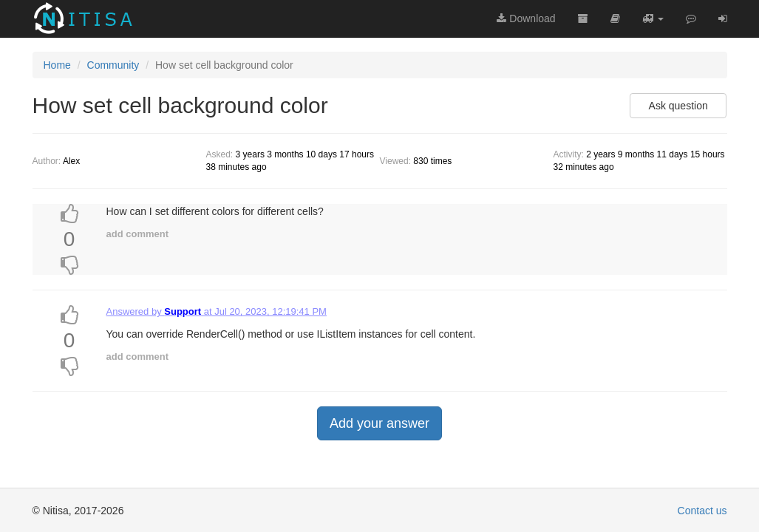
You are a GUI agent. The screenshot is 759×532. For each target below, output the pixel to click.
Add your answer (379, 423)
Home (57, 65)
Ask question (678, 106)
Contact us (702, 511)
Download (526, 18)
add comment (138, 234)
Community (113, 65)
